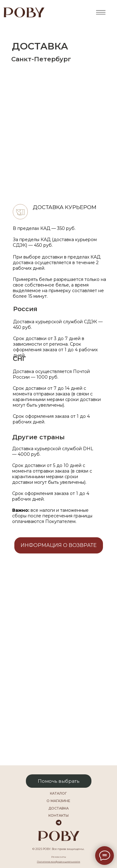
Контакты (58, 815)
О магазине (58, 801)
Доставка (58, 808)
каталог (58, 793)
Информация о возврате (59, 545)
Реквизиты (59, 857)
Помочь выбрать (58, 781)
